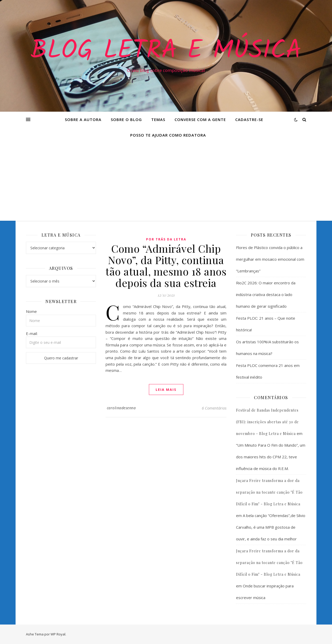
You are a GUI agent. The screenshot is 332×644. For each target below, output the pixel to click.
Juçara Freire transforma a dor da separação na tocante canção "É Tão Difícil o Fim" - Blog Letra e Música (269, 492)
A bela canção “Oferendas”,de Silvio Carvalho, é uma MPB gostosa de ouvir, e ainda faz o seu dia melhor (271, 527)
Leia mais (166, 390)
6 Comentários (214, 408)
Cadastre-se (249, 119)
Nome (31, 311)
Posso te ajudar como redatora (168, 135)
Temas (158, 119)
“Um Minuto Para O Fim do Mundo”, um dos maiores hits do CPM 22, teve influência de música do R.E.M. (271, 457)
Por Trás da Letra (166, 239)
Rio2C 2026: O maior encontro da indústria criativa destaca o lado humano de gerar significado (266, 294)
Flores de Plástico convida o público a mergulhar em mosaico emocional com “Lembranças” (270, 259)
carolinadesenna (121, 408)
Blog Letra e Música (166, 51)
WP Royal (58, 634)
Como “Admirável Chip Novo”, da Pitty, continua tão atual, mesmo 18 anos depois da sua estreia (166, 266)
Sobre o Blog (126, 119)
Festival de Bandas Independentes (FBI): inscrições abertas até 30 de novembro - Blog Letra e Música (267, 422)
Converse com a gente (200, 119)
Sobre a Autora (83, 119)
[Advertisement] (166, 182)
